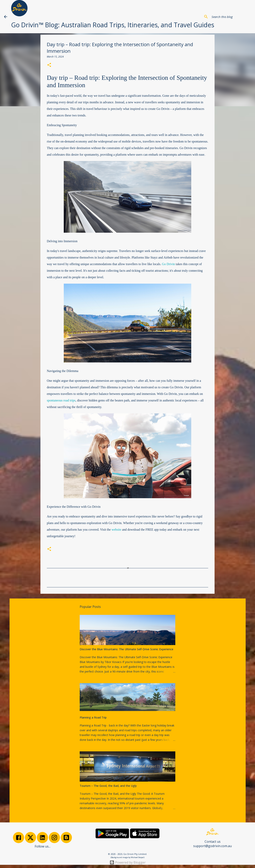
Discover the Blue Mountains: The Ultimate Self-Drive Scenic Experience (127, 649)
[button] (49, 65)
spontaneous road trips (61, 400)
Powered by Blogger (128, 862)
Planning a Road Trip (93, 717)
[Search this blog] (231, 17)
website (116, 530)
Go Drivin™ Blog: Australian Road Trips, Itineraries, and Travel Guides (113, 25)
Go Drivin (168, 264)
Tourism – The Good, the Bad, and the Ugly (108, 786)
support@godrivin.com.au (212, 846)
